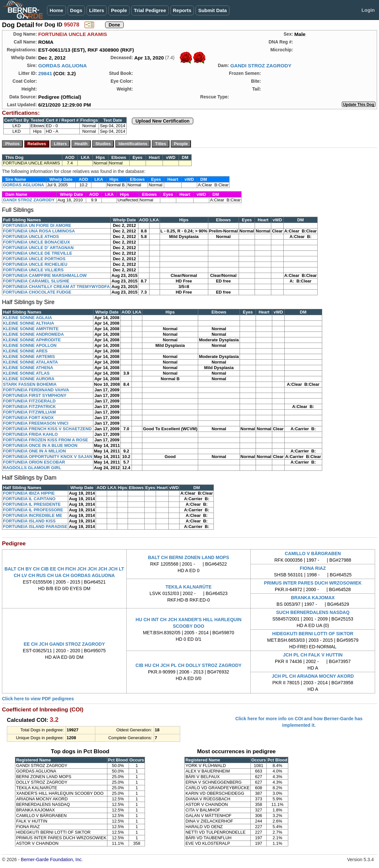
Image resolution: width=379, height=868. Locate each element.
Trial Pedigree (150, 10)
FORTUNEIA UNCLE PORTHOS (34, 259)
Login (368, 10)
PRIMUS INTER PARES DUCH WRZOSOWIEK (313, 583)
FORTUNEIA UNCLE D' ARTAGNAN (38, 248)
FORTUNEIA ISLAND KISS (29, 521)
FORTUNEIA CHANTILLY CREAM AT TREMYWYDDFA (56, 287)
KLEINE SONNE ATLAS (26, 373)
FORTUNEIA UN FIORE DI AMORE (37, 225)
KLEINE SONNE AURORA (29, 379)
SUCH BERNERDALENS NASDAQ (313, 612)
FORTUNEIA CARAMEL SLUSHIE (36, 281)
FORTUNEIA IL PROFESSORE (33, 510)
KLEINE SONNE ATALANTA (31, 362)
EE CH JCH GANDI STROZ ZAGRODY (64, 644)
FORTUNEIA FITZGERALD (29, 401)
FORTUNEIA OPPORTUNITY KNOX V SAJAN (48, 457)
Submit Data (213, 10)
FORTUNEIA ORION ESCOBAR (34, 462)
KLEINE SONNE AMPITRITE (31, 329)
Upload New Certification (163, 121)
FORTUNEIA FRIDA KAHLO (30, 434)
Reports (182, 10)
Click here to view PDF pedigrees (38, 699)
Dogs (76, 10)
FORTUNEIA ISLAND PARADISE (35, 527)
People (119, 10)
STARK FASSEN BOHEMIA (30, 384)
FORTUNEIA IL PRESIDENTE (32, 504)
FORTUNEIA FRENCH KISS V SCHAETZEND (47, 429)
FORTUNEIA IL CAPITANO (29, 499)
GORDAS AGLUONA (63, 66)
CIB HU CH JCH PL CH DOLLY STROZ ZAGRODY (189, 665)
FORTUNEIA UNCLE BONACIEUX (36, 242)
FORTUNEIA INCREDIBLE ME (33, 515)
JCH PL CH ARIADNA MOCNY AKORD (313, 676)
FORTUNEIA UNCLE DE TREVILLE (38, 253)
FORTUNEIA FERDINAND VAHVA (36, 390)
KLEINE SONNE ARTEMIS (29, 357)
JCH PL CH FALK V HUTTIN (313, 655)
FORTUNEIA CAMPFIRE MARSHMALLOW (45, 275)
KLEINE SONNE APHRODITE (32, 340)
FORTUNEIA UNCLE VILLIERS (33, 270)
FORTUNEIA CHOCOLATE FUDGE (37, 292)
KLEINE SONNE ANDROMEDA (33, 334)
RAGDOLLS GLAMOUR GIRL (32, 468)
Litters (97, 10)
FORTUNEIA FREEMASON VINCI (36, 423)
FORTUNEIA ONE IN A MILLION (34, 451)
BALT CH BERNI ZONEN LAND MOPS (189, 557)
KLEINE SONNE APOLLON (30, 345)
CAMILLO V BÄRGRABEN (313, 553)
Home (56, 10)
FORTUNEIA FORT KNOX (28, 418)
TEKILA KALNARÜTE (189, 587)
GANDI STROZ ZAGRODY (261, 66)
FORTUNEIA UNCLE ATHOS (31, 237)
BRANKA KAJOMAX (313, 598)
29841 (45, 73)
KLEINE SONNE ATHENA (28, 368)
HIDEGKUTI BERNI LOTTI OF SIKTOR (313, 634)
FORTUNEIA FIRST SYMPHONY (35, 395)
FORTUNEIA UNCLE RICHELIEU (35, 264)
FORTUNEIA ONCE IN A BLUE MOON (40, 445)
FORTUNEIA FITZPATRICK (29, 407)
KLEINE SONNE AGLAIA (27, 318)
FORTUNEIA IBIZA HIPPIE (29, 493)
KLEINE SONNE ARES (25, 351)
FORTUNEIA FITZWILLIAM (29, 412)
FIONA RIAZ (313, 568)
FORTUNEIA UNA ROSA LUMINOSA (39, 231)
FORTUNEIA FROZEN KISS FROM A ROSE (46, 440)
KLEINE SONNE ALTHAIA (29, 323)
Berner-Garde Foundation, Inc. (52, 859)
